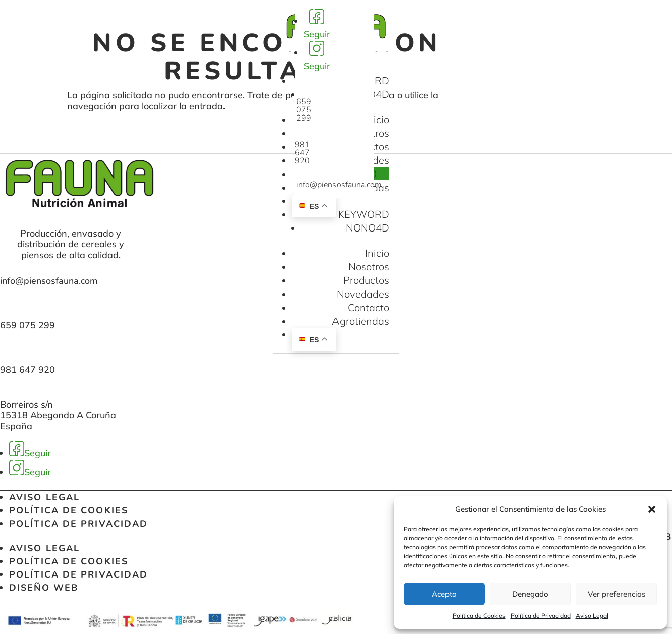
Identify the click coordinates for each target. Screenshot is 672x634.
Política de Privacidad (541, 616)
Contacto (369, 307)
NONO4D (368, 228)
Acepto (444, 594)
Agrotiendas (361, 321)
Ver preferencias (617, 594)
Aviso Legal (592, 616)
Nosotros (369, 267)
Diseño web (44, 588)
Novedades (363, 294)
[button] (652, 509)
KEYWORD (364, 214)
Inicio (377, 119)
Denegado (530, 594)
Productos (366, 280)
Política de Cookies (479, 616)
